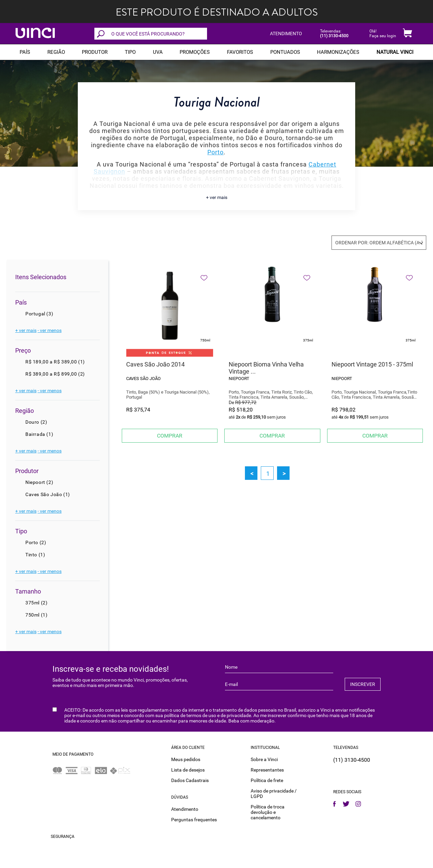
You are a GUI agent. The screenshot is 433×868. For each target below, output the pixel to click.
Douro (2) (36, 422)
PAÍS (25, 52)
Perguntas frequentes (194, 820)
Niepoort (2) (39, 482)
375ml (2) (36, 603)
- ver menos (50, 330)
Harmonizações (338, 52)
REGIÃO (56, 52)
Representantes (267, 770)
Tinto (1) (35, 555)
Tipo (130, 52)
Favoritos (240, 52)
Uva (158, 52)
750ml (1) (36, 615)
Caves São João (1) (48, 494)
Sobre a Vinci (264, 759)
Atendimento (185, 809)
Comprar (170, 436)
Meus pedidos (186, 759)
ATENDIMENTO (286, 34)
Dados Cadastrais (190, 780)
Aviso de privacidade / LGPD (274, 794)
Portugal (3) (39, 314)
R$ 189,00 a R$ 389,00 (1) (55, 362)
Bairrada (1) (39, 434)
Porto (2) (36, 542)
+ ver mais (217, 197)
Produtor (95, 52)
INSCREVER (363, 684)
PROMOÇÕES (195, 52)
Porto (215, 152)
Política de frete (267, 780)
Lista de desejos (188, 770)
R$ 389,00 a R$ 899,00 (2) (55, 374)
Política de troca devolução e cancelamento (268, 812)
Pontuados (285, 52)
